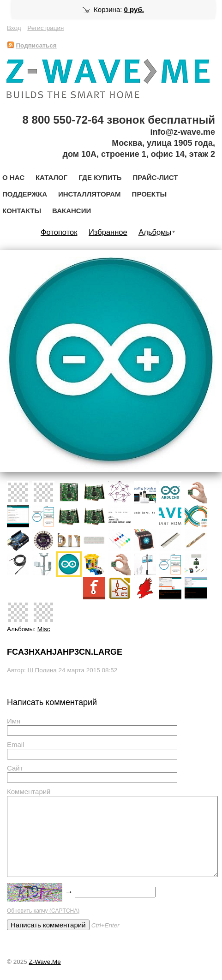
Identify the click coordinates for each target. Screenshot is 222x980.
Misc (44, 629)
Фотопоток (59, 232)
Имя (14, 721)
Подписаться (32, 45)
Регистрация (45, 28)
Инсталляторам (90, 194)
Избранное (108, 232)
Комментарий (29, 792)
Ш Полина (42, 670)
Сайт (15, 768)
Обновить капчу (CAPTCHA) (43, 911)
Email (16, 744)
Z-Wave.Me (45, 962)
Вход (14, 28)
